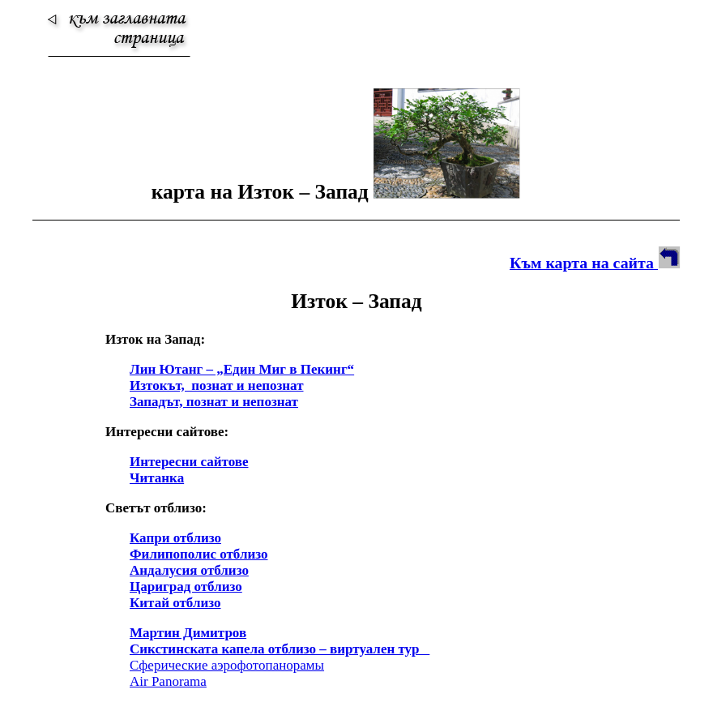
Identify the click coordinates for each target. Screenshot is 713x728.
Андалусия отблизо (189, 570)
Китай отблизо (175, 603)
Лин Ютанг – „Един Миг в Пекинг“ (242, 369)
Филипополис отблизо (199, 554)
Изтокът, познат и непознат (217, 385)
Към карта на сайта (595, 263)
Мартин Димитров (188, 633)
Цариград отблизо (186, 587)
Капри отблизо (175, 538)
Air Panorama (168, 681)
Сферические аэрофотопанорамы (227, 665)
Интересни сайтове (189, 462)
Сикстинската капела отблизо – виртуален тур (280, 649)
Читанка (157, 478)
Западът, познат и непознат (214, 402)
